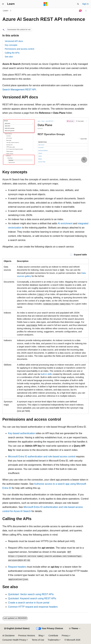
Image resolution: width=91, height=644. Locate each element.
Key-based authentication (22, 433)
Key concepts (11, 45)
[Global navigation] (3, 4)
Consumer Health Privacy (14, 640)
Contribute (53, 636)
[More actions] (86, 11)
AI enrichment (65, 223)
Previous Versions (27, 636)
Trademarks (53, 640)
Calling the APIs (12, 53)
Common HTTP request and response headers (33, 607)
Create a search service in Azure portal (29, 603)
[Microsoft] (45, 4)
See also (9, 57)
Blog (41, 636)
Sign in (85, 4)
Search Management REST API (19, 90)
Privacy (65, 636)
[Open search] (78, 4)
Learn (6, 11)
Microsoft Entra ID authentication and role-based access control (42, 457)
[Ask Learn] (80, 11)
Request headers (17, 567)
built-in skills (46, 374)
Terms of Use (38, 640)
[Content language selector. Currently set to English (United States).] (17, 629)
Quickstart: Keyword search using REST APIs (32, 598)
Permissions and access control (19, 49)
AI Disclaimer (9, 636)
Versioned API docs (14, 41)
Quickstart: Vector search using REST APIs (31, 594)
